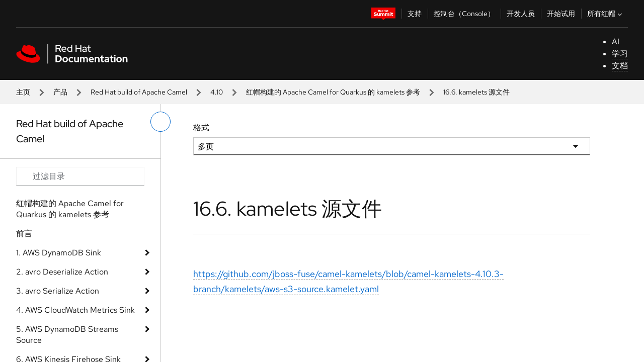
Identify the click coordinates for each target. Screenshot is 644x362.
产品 (60, 92)
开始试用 (561, 14)
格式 (201, 127)
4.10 (217, 92)
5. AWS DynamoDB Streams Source (67, 335)
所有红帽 (606, 14)
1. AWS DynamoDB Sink (59, 253)
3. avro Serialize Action (58, 291)
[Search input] (80, 176)
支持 (415, 14)
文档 (620, 66)
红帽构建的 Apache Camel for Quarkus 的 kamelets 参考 (333, 92)
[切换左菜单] (160, 122)
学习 (620, 54)
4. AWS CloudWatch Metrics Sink (75, 310)
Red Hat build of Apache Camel (139, 92)
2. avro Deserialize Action (62, 272)
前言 (24, 234)
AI (616, 41)
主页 (23, 92)
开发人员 (521, 14)
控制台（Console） (464, 14)
